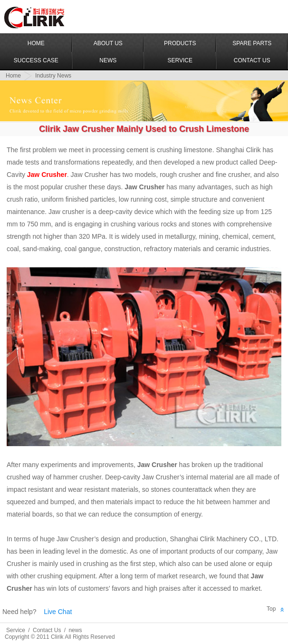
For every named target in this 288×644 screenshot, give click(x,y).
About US (108, 43)
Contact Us (252, 60)
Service (180, 60)
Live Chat (58, 612)
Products (180, 43)
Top (271, 609)
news (75, 630)
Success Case (36, 60)
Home (36, 43)
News (108, 60)
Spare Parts (252, 43)
